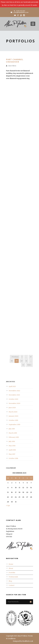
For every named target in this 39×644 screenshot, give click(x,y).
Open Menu (33, 24)
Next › (29, 365)
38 (12, 361)
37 (31, 357)
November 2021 (14, 395)
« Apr (8, 506)
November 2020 (14, 403)
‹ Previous (15, 357)
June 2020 (12, 408)
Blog (10, 581)
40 (22, 361)
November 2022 (14, 391)
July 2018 (12, 441)
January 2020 (13, 416)
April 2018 (12, 450)
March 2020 (13, 412)
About (11, 568)
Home (11, 564)
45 (23, 365)
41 (26, 361)
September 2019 (14, 425)
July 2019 (12, 429)
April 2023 (12, 386)
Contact (11, 585)
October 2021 (13, 399)
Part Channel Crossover (15, 61)
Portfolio (12, 573)
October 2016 (13, 458)
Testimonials (13, 577)
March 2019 (13, 433)
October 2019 (13, 420)
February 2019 (14, 437)
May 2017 (12, 454)
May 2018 (12, 446)
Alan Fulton (12, 66)
